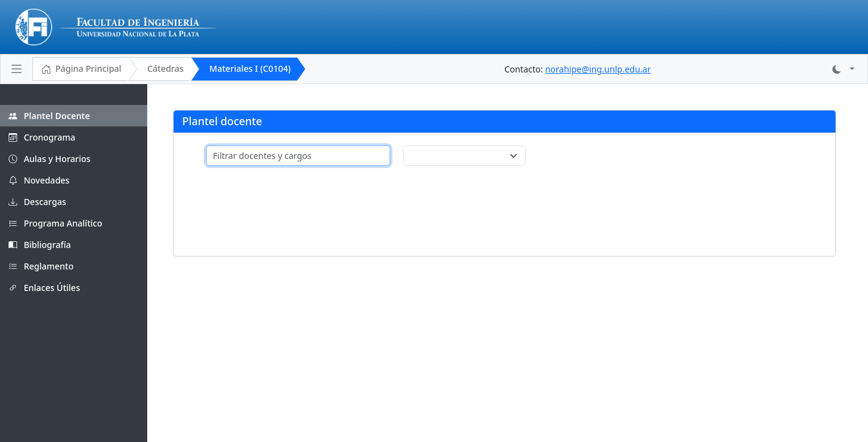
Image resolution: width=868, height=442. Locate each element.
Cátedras (165, 68)
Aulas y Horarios (50, 159)
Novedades (39, 180)
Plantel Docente (49, 116)
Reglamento (41, 266)
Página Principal (81, 69)
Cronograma (42, 137)
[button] (843, 69)
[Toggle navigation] (17, 69)
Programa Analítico (56, 223)
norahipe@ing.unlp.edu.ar (598, 69)
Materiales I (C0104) (250, 68)
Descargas (37, 202)
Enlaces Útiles (44, 288)
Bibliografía (40, 245)
